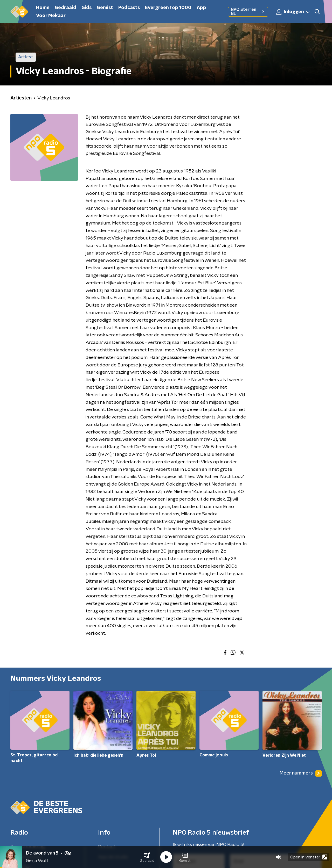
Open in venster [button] (309, 857)
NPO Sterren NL (248, 12)
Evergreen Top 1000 (168, 8)
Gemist (105, 8)
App (201, 8)
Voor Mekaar (51, 16)
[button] (147, 857)
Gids (87, 8)
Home (43, 8)
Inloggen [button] (293, 12)
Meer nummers (301, 773)
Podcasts (129, 8)
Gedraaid (65, 8)
